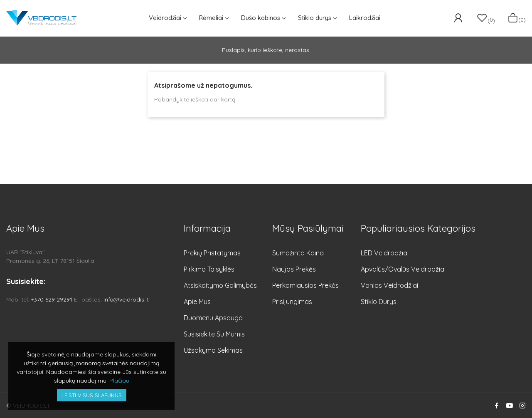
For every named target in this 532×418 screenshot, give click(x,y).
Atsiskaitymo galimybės (220, 285)
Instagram (522, 406)
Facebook (497, 406)
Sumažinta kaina (298, 253)
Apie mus (197, 302)
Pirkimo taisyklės (209, 269)
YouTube (510, 406)
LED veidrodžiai (385, 253)
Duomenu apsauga (213, 318)
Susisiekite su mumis (214, 334)
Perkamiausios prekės (305, 285)
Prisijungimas (292, 302)
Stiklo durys (379, 302)
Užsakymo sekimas (213, 350)
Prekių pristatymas (212, 253)
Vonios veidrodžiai (389, 285)
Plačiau (119, 381)
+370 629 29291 (52, 299)
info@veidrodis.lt (126, 299)
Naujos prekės (294, 269)
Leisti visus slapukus (92, 395)
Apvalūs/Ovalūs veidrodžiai (403, 269)
